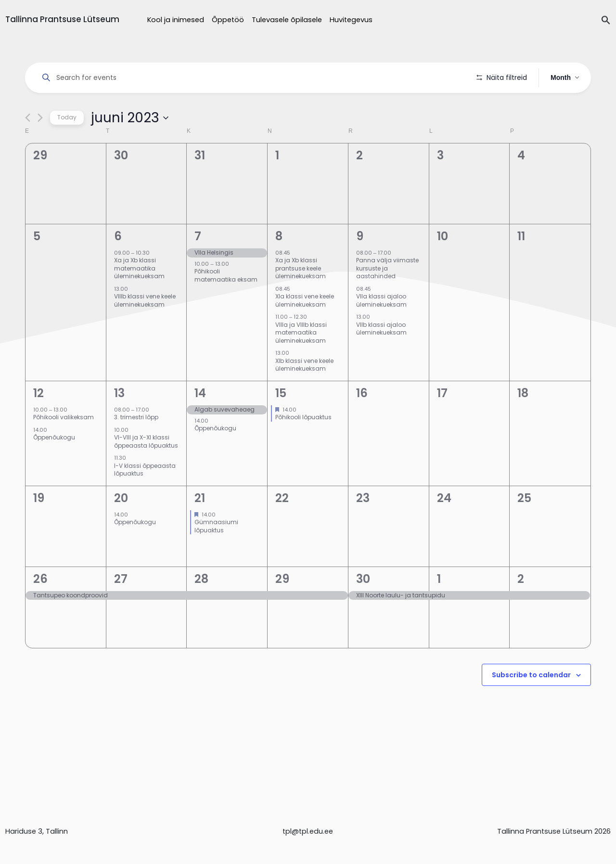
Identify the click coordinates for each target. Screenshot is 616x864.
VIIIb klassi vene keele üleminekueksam (145, 328)
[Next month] (40, 145)
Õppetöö (228, 20)
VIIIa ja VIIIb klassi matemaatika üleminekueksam (301, 360)
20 (121, 525)
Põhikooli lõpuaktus (303, 445)
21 (200, 525)
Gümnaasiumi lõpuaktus (216, 554)
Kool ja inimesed (176, 20)
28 (201, 606)
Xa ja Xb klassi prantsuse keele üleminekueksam (301, 296)
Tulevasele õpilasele (287, 20)
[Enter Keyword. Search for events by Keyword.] (252, 78)
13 (119, 420)
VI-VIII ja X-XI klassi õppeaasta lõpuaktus (146, 469)
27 (121, 606)
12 (38, 420)
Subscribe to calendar (531, 702)
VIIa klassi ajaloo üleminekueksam (381, 328)
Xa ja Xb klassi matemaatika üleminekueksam (139, 296)
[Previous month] (28, 145)
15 (281, 420)
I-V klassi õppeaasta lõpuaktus (145, 497)
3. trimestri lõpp (136, 445)
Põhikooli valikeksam (64, 445)
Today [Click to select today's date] (67, 145)
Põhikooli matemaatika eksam (226, 303)
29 (282, 606)
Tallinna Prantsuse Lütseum (62, 19)
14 (200, 420)
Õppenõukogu (54, 465)
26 (40, 606)
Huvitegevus (351, 20)
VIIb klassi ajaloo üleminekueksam (381, 356)
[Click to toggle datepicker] (130, 145)
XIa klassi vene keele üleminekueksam (305, 328)
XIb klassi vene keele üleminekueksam (304, 392)
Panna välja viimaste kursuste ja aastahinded (387, 296)
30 (363, 606)
